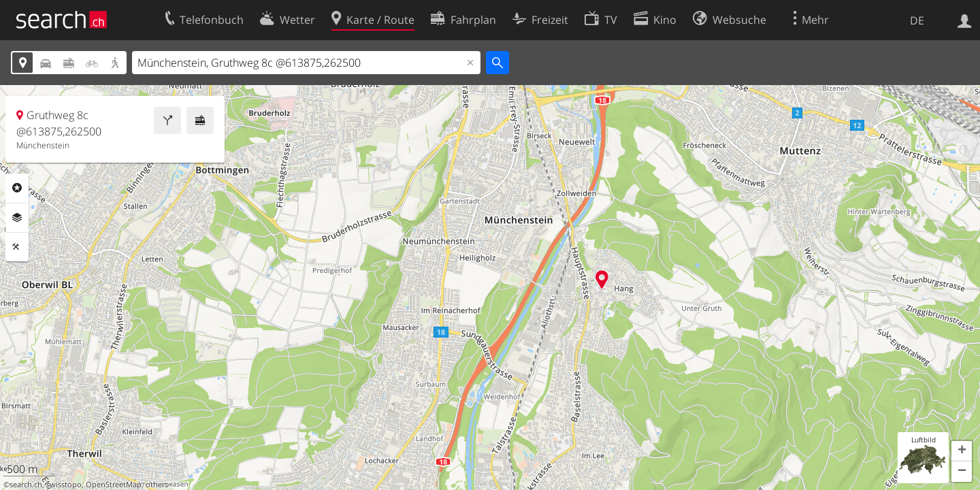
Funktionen (17, 247)
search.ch (26, 485)
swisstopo (64, 485)
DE (917, 20)
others (157, 485)
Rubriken (17, 188)
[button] (962, 451)
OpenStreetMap (114, 485)
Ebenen (17, 218)
